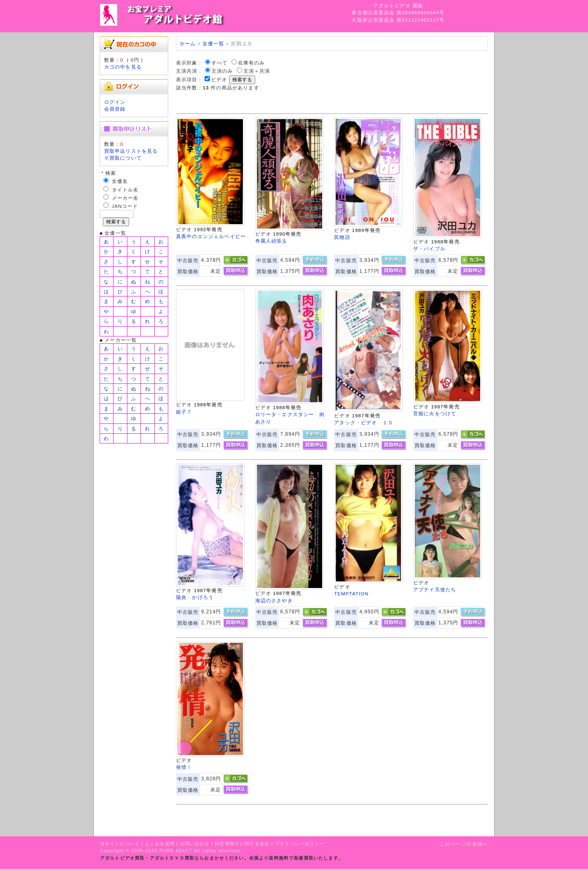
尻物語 (342, 237)
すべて (219, 63)
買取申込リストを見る (131, 151)
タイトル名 (125, 190)
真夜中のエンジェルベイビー (211, 236)
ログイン (115, 102)
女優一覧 (213, 43)
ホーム (188, 43)
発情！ (184, 767)
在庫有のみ (252, 63)
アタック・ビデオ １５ (364, 422)
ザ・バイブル (429, 248)
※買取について (123, 158)
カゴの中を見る (123, 67)
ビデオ (219, 79)
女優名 (120, 181)
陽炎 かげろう (195, 597)
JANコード (125, 206)
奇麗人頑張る (271, 241)
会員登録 (115, 109)
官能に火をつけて (435, 413)
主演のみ (222, 71)
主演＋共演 (257, 71)
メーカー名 (125, 198)
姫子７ (184, 412)
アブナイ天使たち (435, 589)
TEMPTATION (351, 594)
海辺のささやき (274, 600)
